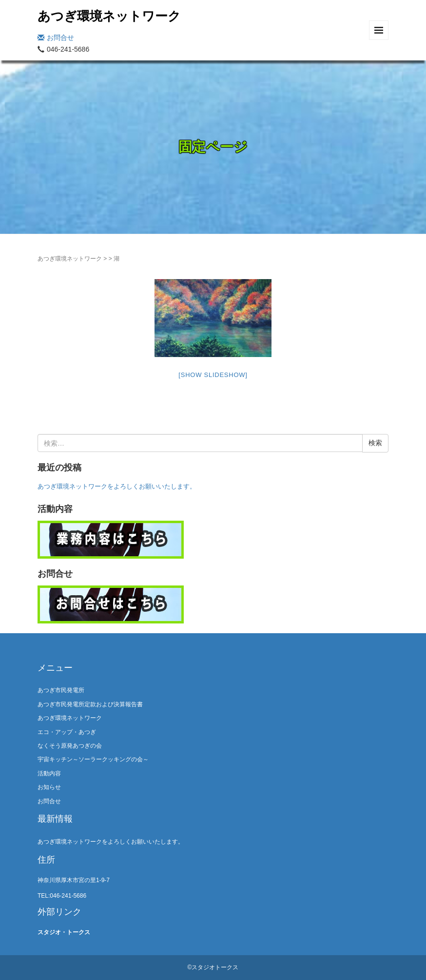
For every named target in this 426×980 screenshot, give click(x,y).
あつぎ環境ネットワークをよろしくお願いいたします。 (117, 486)
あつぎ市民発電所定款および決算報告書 (90, 704)
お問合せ (56, 38)
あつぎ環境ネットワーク (109, 16)
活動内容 (49, 773)
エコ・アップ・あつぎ (67, 732)
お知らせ (49, 787)
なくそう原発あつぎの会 (70, 746)
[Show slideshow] (213, 375)
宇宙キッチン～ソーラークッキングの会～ (93, 759)
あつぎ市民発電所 (61, 690)
